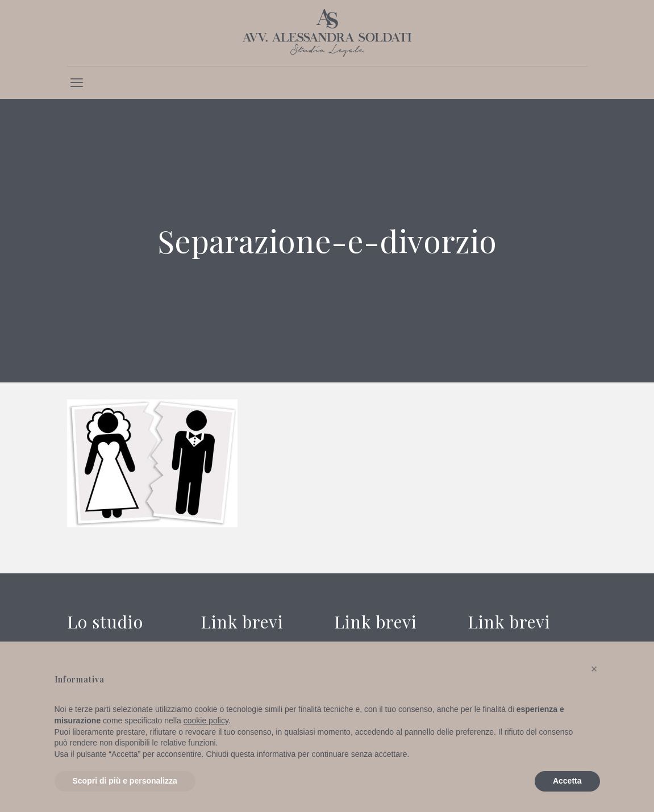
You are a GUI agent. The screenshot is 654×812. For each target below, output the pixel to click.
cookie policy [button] (206, 721)
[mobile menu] (77, 82)
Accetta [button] (567, 781)
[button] (594, 669)
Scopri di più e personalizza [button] (125, 781)
